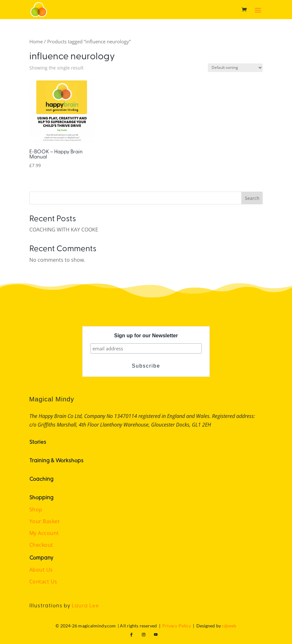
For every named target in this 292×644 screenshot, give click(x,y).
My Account (44, 533)
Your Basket (45, 521)
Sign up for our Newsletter (146, 336)
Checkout (41, 545)
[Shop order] (235, 68)
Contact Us (43, 582)
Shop (36, 509)
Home (36, 41)
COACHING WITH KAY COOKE (64, 230)
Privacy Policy (177, 626)
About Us (41, 570)
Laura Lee (85, 605)
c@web (229, 626)
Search (252, 198)
